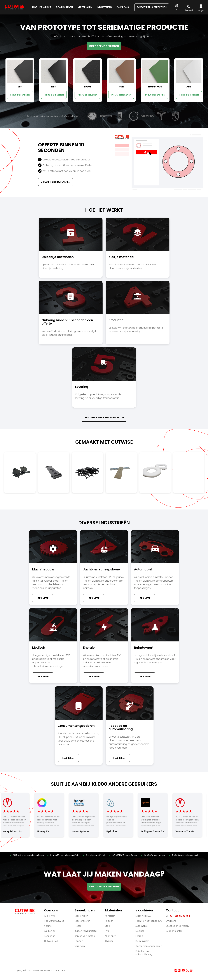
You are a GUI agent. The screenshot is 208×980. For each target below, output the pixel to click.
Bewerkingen (64, 7)
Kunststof (110, 916)
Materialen (85, 7)
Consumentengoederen (149, 946)
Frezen (78, 926)
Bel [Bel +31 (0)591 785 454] (178, 916)
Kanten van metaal (85, 936)
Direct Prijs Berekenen (55, 182)
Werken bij (50, 931)
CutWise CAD (51, 941)
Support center (174, 931)
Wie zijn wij (50, 916)
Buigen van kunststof (86, 931)
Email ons (171, 921)
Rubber (109, 921)
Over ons (123, 7)
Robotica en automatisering (144, 953)
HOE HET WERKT (42, 7)
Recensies (50, 936)
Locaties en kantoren (177, 926)
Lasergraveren (82, 921)
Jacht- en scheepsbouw (149, 921)
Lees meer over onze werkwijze (104, 418)
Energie (139, 936)
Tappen (79, 941)
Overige (109, 941)
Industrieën (104, 7)
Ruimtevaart (142, 941)
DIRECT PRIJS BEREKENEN (152, 7)
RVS (107, 931)
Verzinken (80, 946)
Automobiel (142, 926)
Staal (108, 926)
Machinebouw (143, 916)
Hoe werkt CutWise (54, 921)
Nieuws (48, 926)
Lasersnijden (81, 916)
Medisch (140, 931)
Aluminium (111, 936)
